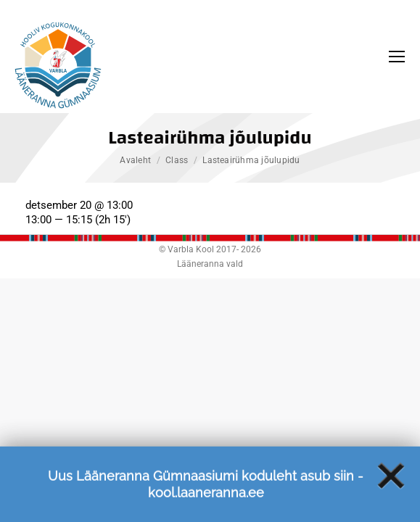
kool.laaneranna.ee (206, 499)
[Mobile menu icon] (397, 57)
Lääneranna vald (210, 264)
